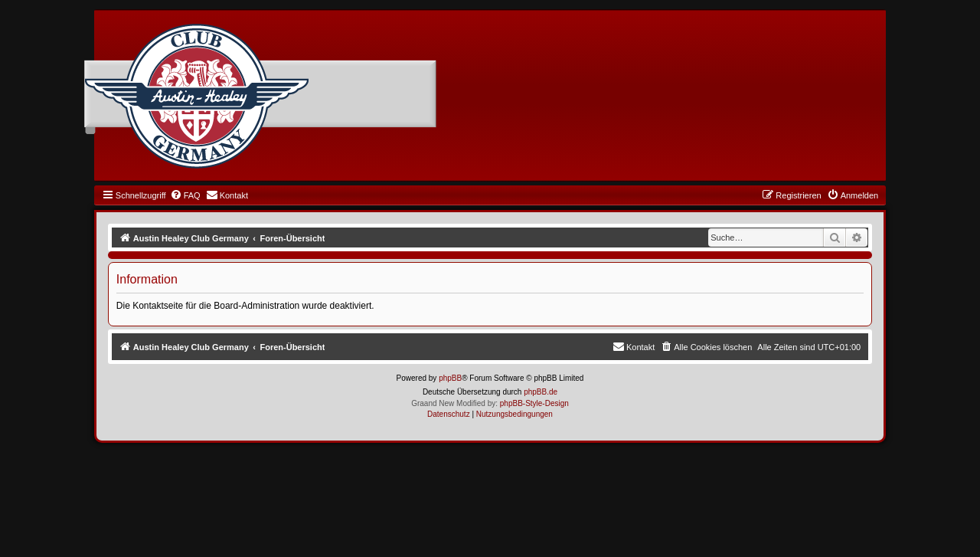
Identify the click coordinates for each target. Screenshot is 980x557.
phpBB (450, 378)
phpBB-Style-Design (534, 403)
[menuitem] (185, 195)
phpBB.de (541, 392)
